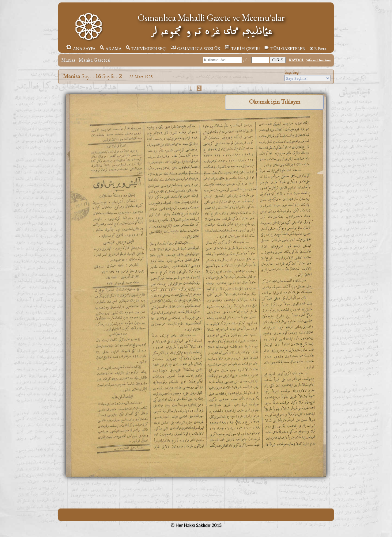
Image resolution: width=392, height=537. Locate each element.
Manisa (68, 60)
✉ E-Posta (318, 48)
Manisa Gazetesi (94, 60)
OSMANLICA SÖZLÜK (196, 48)
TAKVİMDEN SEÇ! (146, 48)
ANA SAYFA (81, 48)
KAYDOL (296, 60)
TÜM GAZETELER (285, 48)
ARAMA (111, 48)
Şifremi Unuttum (318, 60)
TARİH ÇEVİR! (242, 48)
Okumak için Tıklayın (275, 102)
